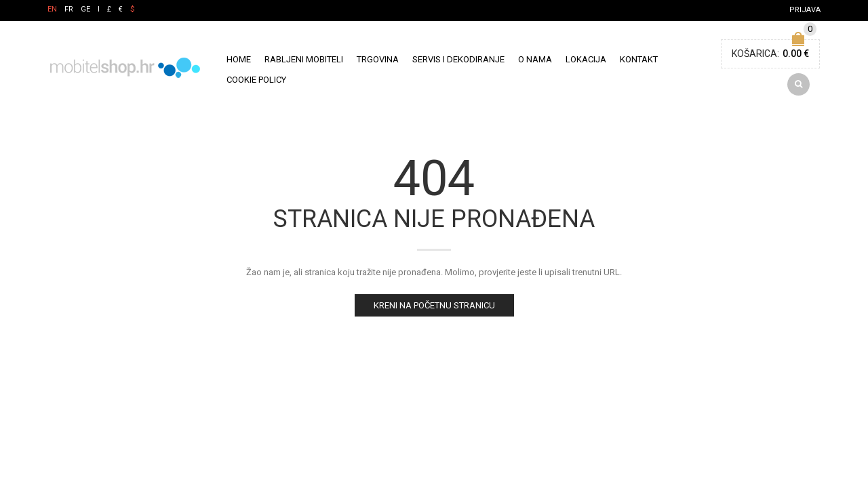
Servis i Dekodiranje (458, 61)
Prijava (805, 10)
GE (85, 9)
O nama (535, 61)
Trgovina (378, 61)
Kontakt (639, 61)
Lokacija (586, 61)
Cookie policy (256, 82)
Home (239, 61)
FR (69, 9)
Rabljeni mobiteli (304, 61)
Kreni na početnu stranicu (434, 310)
